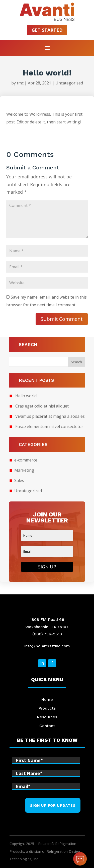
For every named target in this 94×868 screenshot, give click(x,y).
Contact (47, 726)
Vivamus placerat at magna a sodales (50, 416)
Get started (47, 30)
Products (47, 708)
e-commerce (26, 460)
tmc (20, 83)
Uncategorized (69, 83)
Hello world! (26, 396)
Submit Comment (62, 319)
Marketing (24, 470)
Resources (47, 717)
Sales (19, 480)
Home (47, 699)
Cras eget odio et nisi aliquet (42, 406)
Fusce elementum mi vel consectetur (49, 427)
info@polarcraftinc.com (47, 646)
